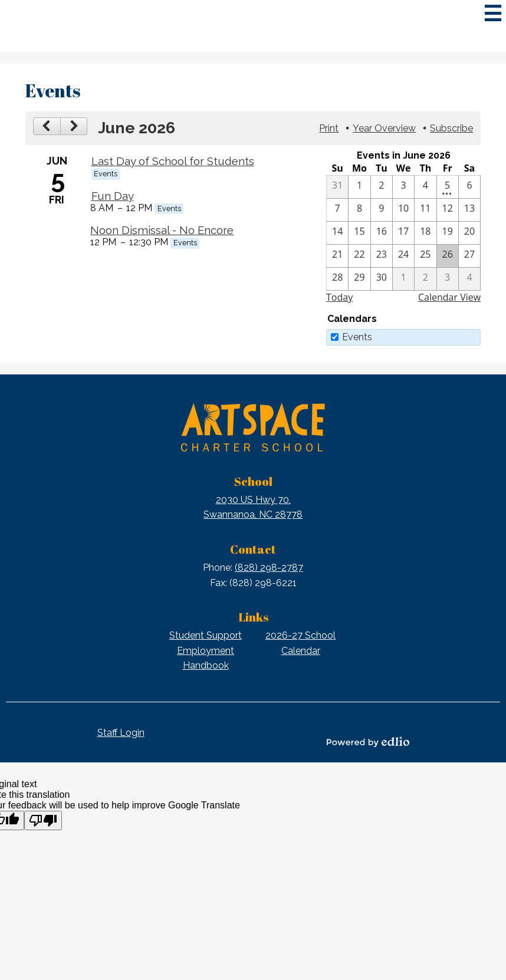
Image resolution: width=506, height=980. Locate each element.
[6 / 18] (425, 233)
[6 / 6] (469, 187)
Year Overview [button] (384, 128)
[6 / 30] (382, 279)
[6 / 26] (448, 256)
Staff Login (121, 733)
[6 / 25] (425, 256)
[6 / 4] (425, 187)
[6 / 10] (403, 210)
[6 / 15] (359, 233)
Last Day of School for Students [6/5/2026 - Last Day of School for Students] (173, 161)
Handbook (206, 665)
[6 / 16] (382, 233)
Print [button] (329, 128)
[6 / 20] (469, 233)
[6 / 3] (403, 187)
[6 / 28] (337, 279)
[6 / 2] (382, 187)
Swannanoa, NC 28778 (253, 507)
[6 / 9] (382, 210)
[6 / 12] (448, 210)
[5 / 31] (337, 187)
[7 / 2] (425, 279)
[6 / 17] (403, 233)
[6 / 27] (469, 256)
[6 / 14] (337, 233)
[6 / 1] (359, 187)
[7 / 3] (448, 279)
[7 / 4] (469, 279)
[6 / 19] (448, 233)
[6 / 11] (425, 210)
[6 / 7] (337, 210)
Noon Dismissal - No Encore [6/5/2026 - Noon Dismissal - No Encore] (162, 230)
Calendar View (449, 297)
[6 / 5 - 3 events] (448, 187)
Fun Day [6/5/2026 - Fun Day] (113, 196)
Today (339, 297)
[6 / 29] (359, 279)
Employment (206, 651)
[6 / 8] (359, 210)
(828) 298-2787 (269, 568)
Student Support (206, 635)
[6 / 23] (382, 256)
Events (357, 337)
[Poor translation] (43, 820)
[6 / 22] (359, 256)
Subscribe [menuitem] (451, 128)
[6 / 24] (403, 256)
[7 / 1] (403, 279)
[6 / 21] (337, 256)
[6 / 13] (469, 210)
